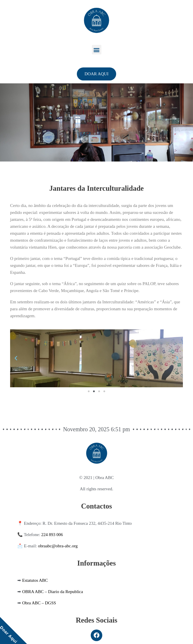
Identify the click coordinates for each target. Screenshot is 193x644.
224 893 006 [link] (52, 535)
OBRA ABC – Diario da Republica (53, 592)
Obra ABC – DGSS (39, 603)
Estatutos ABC (35, 580)
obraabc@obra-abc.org (58, 546)
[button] (97, 50)
